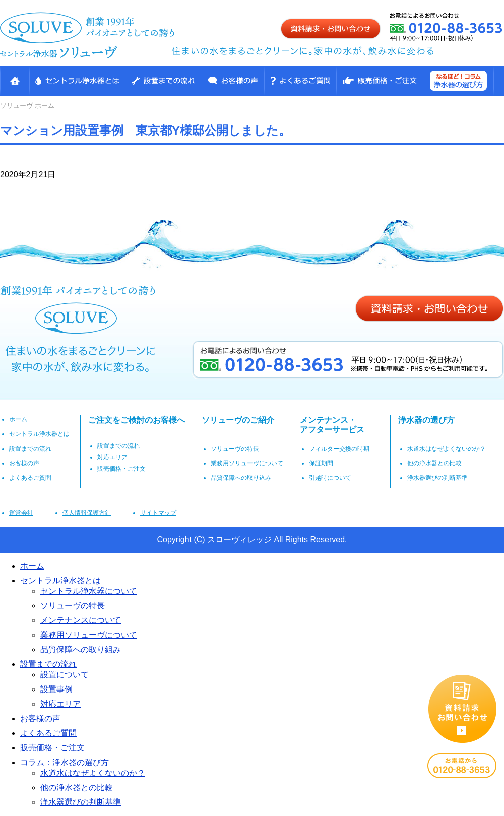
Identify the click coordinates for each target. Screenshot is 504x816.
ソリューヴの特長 (235, 449)
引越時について (330, 478)
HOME (15, 81)
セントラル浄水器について (89, 591)
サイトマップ (158, 513)
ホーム (27, 106)
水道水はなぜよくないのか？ (447, 449)
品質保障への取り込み (241, 478)
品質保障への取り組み (81, 649)
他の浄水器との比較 (434, 463)
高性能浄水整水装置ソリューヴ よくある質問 (300, 81)
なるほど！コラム (458, 81)
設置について (65, 675)
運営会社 (21, 513)
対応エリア (112, 457)
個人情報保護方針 (87, 513)
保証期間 (321, 463)
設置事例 (56, 689)
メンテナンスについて (81, 620)
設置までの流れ (163, 81)
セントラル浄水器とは (77, 81)
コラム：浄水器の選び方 (65, 762)
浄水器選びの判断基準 (437, 478)
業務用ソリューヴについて (247, 463)
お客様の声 (233, 81)
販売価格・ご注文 (380, 81)
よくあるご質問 (30, 478)
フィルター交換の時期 (339, 449)
